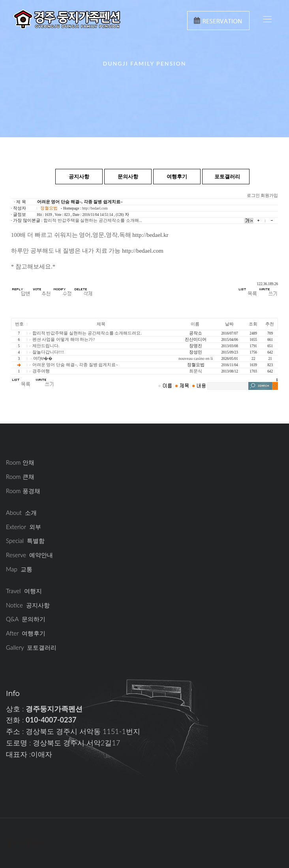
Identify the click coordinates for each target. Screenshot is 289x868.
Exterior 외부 (23, 527)
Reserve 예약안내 (29, 555)
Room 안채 (20, 462)
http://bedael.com (95, 208)
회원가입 (269, 196)
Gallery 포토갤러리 (31, 647)
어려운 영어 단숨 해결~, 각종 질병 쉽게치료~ (75, 365)
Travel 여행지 (24, 591)
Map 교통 (19, 569)
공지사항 (79, 176)
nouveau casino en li (196, 358)
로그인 (253, 196)
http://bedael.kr (150, 235)
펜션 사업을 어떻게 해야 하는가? (64, 339)
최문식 (196, 371)
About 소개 (21, 512)
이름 (195, 324)
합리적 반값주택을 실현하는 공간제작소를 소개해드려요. (87, 333)
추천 (270, 324)
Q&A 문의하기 (26, 619)
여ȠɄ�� (43, 358)
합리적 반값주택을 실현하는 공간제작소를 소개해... (93, 220)
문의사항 (128, 176)
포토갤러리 (227, 176)
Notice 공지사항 (28, 605)
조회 (253, 324)
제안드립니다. (46, 346)
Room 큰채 (20, 477)
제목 (101, 324)
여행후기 (177, 176)
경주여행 (41, 371)
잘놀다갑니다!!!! (48, 352)
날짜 (229, 324)
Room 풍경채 (23, 491)
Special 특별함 (25, 541)
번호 (19, 324)
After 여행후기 (26, 633)
